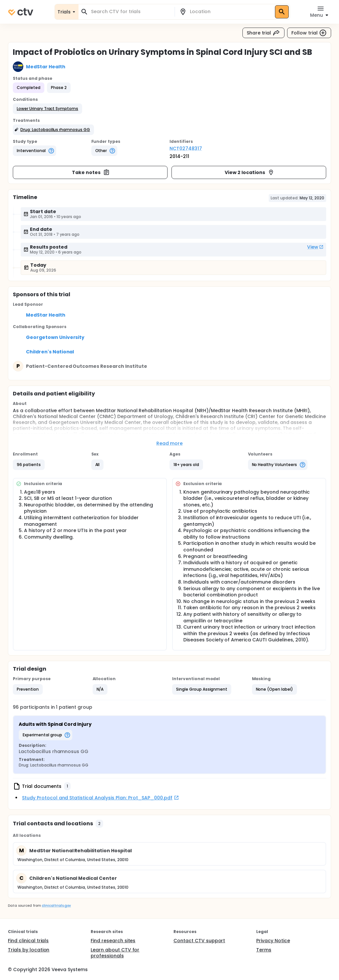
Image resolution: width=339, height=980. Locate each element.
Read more (170, 443)
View (315, 247)
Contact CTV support (199, 941)
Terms (264, 950)
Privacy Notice (273, 941)
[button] (47, 109)
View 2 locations (249, 172)
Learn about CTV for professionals (115, 953)
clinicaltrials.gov (56, 906)
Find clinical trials (28, 941)
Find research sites (113, 941)
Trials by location (29, 950)
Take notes (91, 172)
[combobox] (130, 12)
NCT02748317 (186, 148)
